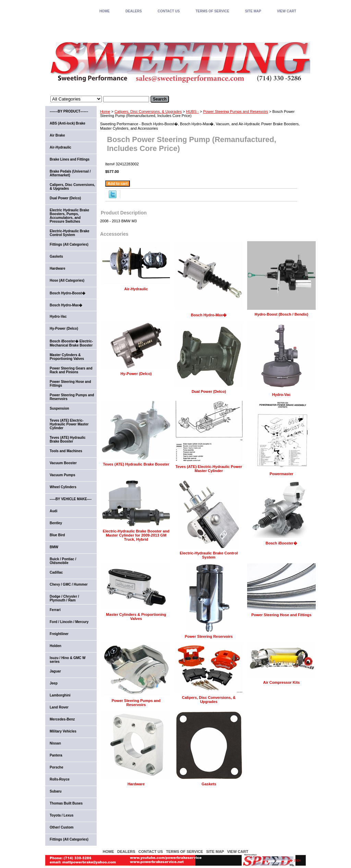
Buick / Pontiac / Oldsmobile (63, 561)
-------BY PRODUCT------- (69, 111)
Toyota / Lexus (62, 815)
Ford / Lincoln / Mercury (69, 622)
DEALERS (134, 11)
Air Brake (57, 135)
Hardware (136, 784)
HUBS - (192, 112)
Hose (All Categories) (67, 280)
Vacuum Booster (63, 463)
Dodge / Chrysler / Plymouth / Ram (64, 598)
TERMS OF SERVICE (212, 11)
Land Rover (59, 707)
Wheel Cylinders (63, 487)
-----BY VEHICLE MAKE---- (71, 499)
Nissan (55, 743)
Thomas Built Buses (66, 803)
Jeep (54, 683)
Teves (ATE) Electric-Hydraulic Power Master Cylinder (209, 469)
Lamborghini (60, 695)
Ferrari (55, 610)
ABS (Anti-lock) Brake (68, 123)
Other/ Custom (62, 827)
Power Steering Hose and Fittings (281, 615)
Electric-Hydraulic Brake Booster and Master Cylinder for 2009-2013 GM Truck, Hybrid (136, 535)
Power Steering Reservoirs (209, 636)
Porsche (56, 767)
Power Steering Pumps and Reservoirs (236, 112)
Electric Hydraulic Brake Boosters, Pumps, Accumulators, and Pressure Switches (69, 216)
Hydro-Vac (281, 395)
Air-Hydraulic (136, 289)
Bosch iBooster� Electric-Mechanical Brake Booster (71, 343)
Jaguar (55, 671)
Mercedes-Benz (62, 719)
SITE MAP (253, 11)
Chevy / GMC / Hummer (69, 584)
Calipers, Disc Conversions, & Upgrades (148, 112)
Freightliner (59, 634)
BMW (54, 547)
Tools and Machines (66, 451)
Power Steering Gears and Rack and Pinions (71, 370)
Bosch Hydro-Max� (209, 315)
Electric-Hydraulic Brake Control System (209, 555)
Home (105, 112)
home (105, 11)
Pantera (56, 755)
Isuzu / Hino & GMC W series (68, 660)
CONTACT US (169, 11)
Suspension (59, 408)
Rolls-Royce (60, 779)
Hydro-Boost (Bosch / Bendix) (281, 314)
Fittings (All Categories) (69, 244)
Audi (53, 511)
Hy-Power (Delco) (136, 374)
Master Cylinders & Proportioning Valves (136, 617)
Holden (56, 646)
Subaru (56, 791)
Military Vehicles (63, 731)
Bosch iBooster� (281, 543)
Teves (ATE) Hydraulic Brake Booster (136, 464)
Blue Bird (57, 535)
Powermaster (281, 474)
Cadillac (56, 572)
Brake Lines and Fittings (70, 159)
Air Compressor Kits (282, 682)
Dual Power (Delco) (209, 391)
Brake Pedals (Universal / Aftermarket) (70, 173)
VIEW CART (287, 11)
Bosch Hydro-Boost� (68, 293)
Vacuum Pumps (62, 475)
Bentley (56, 523)
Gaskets (209, 784)
